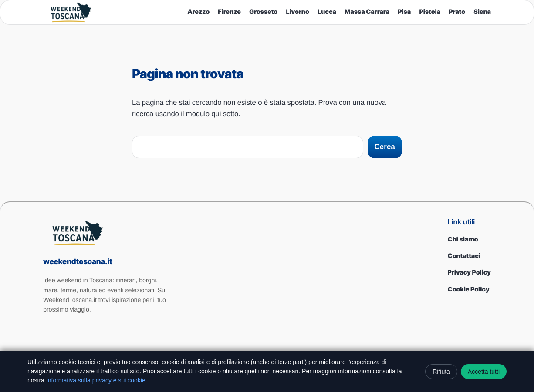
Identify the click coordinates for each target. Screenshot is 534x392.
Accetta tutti (484, 372)
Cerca (385, 147)
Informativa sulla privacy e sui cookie (97, 380)
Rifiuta (441, 372)
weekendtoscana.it (78, 262)
